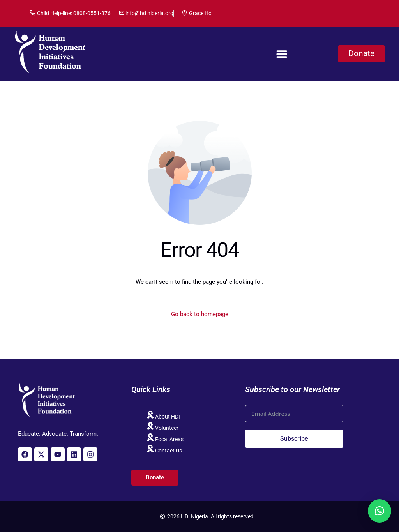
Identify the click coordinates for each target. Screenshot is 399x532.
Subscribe (294, 439)
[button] (282, 54)
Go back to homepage (200, 314)
